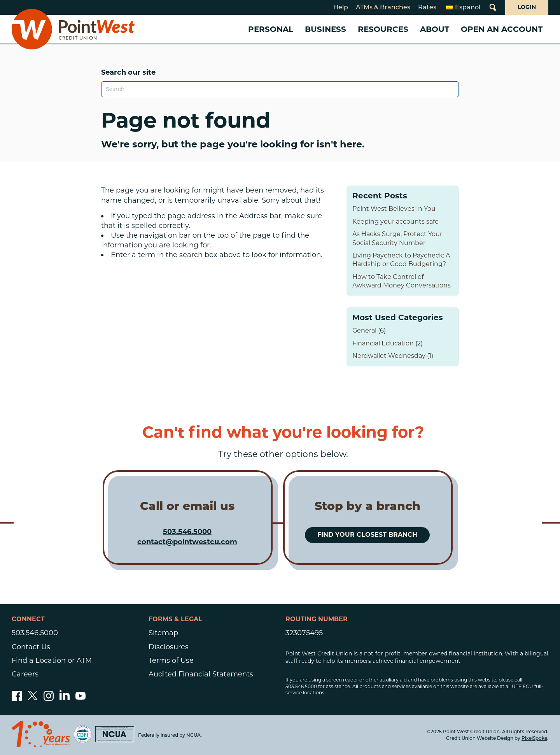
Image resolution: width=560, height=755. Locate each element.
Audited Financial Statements (201, 674)
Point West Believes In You (394, 209)
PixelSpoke (534, 738)
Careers (25, 674)
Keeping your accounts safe (395, 222)
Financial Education (383, 343)
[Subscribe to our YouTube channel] (80, 699)
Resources (383, 29)
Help (341, 7)
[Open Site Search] (493, 7)
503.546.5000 (187, 532)
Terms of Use (171, 660)
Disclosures (169, 647)
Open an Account (502, 29)
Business (325, 29)
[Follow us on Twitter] (33, 699)
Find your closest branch (367, 535)
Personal (271, 29)
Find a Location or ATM (52, 660)
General (364, 330)
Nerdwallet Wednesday (389, 356)
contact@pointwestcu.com (187, 542)
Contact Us (31, 647)
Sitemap (163, 633)
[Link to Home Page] (73, 29)
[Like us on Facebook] (17, 699)
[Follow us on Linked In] (65, 697)
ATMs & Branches (383, 7)
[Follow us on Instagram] (49, 699)
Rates (427, 7)
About (435, 29)
